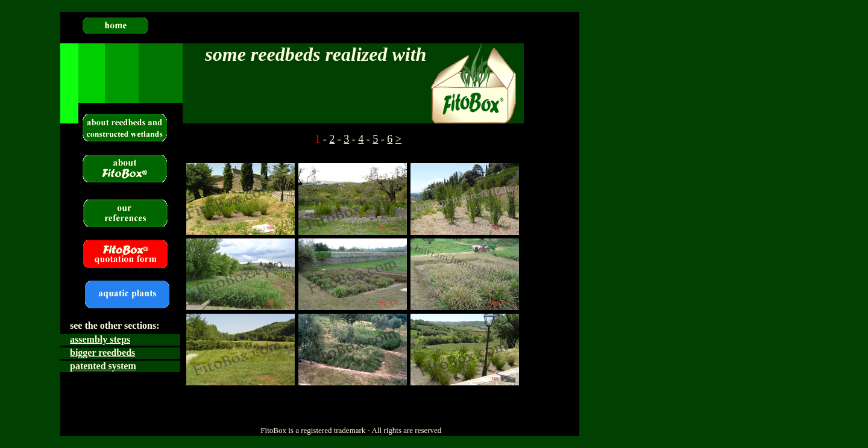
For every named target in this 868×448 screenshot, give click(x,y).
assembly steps (100, 339)
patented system (103, 366)
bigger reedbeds (102, 353)
